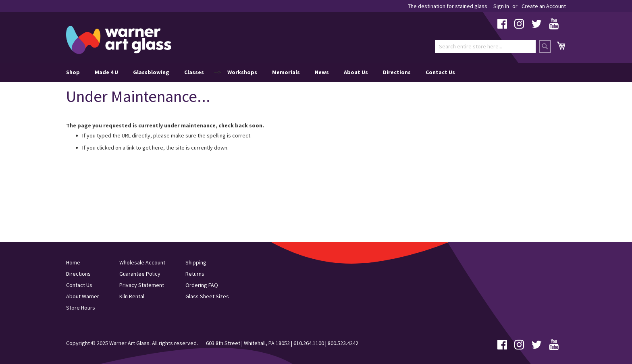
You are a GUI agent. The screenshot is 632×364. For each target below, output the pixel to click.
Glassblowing (151, 72)
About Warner (83, 296)
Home (73, 262)
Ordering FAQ (202, 285)
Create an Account (544, 6)
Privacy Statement (142, 285)
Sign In (501, 6)
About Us (356, 72)
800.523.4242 (343, 343)
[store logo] (119, 40)
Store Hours (81, 308)
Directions (397, 72)
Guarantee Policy (140, 274)
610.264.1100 (309, 343)
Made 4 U (106, 72)
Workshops (242, 72)
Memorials (286, 72)
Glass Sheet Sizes (207, 296)
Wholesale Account (142, 262)
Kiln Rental (132, 296)
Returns (195, 274)
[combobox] (485, 46)
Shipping (196, 262)
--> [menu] (261, 72)
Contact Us (440, 72)
